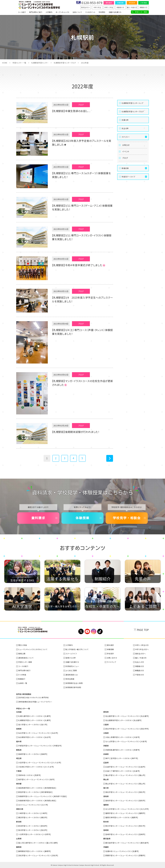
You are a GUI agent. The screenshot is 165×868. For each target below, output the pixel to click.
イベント (126, 151)
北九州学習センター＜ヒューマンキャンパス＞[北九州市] (127, 809)
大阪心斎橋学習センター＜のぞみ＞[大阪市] (123, 737)
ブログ (125, 158)
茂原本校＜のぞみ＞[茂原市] (30, 775)
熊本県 (106, 822)
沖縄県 (106, 847)
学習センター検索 (141, 12)
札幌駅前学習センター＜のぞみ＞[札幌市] (35, 720)
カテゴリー (126, 137)
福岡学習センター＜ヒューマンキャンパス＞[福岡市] (125, 813)
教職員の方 (144, 7)
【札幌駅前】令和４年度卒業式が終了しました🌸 (79, 265)
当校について (77, 12)
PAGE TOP (143, 630)
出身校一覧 (23, 683)
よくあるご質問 (71, 670)
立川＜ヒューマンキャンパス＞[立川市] (33, 805)
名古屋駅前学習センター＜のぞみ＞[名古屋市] (123, 720)
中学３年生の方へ (142, 649)
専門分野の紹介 (24, 670)
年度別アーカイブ (128, 177)
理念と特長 (23, 645)
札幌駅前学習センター (40, 63)
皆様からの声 (71, 658)
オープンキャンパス (62, 12)
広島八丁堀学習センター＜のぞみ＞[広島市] (123, 771)
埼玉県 (19, 758)
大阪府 (106, 733)
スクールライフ (71, 654)
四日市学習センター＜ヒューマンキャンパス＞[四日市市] (127, 729)
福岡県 (106, 805)
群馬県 (19, 750)
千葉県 (19, 771)
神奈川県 (20, 809)
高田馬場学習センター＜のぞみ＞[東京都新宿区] (37, 788)
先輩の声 (125, 120)
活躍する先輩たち (115, 12)
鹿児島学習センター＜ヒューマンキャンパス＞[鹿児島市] (127, 843)
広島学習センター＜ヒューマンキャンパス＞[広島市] (125, 767)
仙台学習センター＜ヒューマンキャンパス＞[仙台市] (38, 733)
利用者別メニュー (72, 666)
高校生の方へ (86, 7)
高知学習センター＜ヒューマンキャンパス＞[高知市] (125, 801)
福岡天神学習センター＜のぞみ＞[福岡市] (122, 817)
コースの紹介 (23, 666)
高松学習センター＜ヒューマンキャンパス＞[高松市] (125, 792)
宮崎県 (106, 830)
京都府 (106, 746)
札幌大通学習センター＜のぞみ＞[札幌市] (35, 716)
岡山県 (106, 779)
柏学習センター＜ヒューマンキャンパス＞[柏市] (36, 779)
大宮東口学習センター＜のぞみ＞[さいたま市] (36, 767)
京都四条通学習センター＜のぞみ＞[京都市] (123, 750)
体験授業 (120, 3)
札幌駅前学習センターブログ (65, 63)
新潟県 (19, 822)
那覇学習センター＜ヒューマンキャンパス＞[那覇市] (125, 855)
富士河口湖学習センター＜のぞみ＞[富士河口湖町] (38, 843)
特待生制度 (70, 679)
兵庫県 (106, 754)
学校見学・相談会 (127, 518)
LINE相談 (144, 3)
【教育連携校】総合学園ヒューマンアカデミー (35, 702)
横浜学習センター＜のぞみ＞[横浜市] (33, 817)
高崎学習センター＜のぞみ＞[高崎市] (33, 754)
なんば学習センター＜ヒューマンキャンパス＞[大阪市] (126, 741)
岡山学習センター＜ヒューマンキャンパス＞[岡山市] (125, 784)
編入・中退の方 (132, 7)
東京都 (19, 784)
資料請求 (109, 3)
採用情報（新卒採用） (74, 687)
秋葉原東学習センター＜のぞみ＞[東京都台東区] (37, 801)
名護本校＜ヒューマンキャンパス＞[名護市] (122, 851)
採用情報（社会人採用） (74, 683)
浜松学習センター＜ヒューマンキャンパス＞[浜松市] (38, 855)
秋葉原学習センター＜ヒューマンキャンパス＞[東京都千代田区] (43, 796)
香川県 (106, 788)
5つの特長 (22, 675)
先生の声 (125, 128)
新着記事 (125, 168)
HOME (5, 63)
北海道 (19, 712)
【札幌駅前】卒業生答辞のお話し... (71, 111)
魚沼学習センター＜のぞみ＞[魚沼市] (33, 830)
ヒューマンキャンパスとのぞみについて (33, 649)
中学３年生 (97, 7)
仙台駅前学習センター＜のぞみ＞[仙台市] (35, 737)
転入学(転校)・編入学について (77, 649)
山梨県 (19, 839)
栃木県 (19, 741)
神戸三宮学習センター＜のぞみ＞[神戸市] (122, 758)
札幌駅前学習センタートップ (132, 103)
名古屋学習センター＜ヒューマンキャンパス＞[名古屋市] (127, 716)
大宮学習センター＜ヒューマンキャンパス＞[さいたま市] (40, 763)
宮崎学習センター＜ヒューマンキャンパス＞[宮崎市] (125, 834)
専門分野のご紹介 (36, 12)
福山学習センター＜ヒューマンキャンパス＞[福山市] (125, 775)
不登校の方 (140, 675)
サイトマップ (111, 662)
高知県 (106, 796)
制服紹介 (22, 679)
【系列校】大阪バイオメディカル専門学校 (34, 697)
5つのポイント (90, 12)
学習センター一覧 (19, 63)
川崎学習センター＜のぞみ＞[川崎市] (33, 813)
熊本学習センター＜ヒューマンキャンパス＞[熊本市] (125, 826)
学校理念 (102, 12)
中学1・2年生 (109, 7)
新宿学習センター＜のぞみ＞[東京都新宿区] (35, 792)
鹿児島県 (107, 839)
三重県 (106, 725)
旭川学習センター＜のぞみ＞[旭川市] (33, 725)
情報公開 (22, 654)
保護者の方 (120, 7)
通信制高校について (26, 658)
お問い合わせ (112, 658)
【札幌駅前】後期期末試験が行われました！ (76, 432)
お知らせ (126, 145)
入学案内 (49, 12)
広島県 (106, 763)
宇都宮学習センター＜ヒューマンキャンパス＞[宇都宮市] (40, 746)
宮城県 (19, 729)
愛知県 (106, 712)
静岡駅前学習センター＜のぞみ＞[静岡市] (35, 851)
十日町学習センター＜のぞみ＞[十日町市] (35, 834)
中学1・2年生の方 (142, 645)
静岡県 (19, 847)
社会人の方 (140, 662)
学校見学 (132, 3)
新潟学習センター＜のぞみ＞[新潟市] (33, 826)
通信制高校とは (72, 675)
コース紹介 (22, 12)
